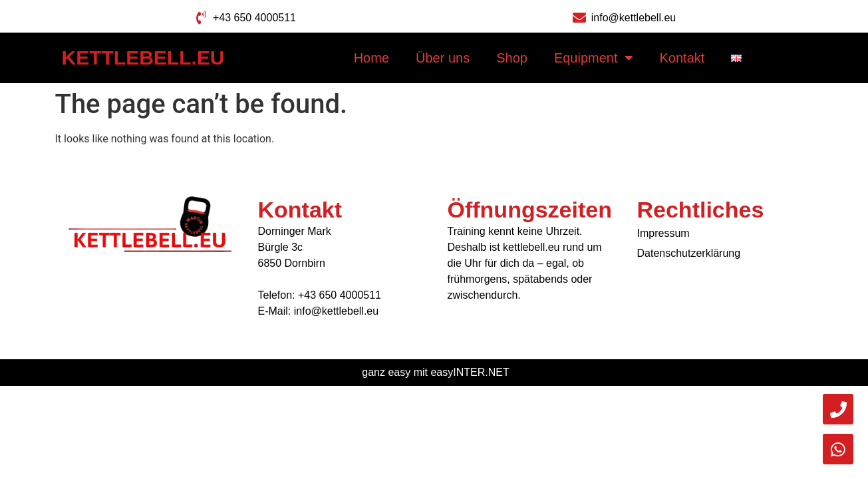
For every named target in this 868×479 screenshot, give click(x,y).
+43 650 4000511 (340, 295)
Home (371, 58)
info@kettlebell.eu (336, 311)
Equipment (594, 58)
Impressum (663, 233)
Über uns (443, 58)
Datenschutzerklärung (689, 253)
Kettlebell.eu (143, 58)
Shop (512, 58)
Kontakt (682, 58)
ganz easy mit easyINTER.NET (435, 372)
